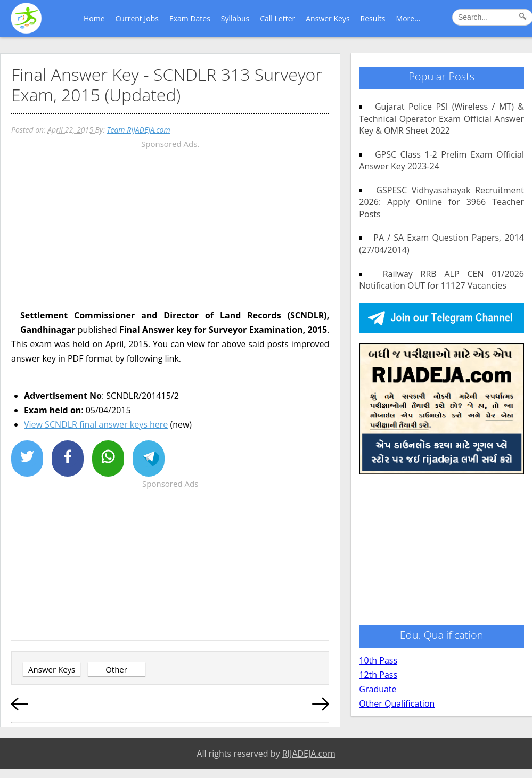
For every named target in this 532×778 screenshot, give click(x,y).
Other (116, 669)
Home (94, 18)
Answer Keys (328, 18)
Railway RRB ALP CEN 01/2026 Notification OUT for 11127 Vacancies (441, 280)
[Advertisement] (170, 226)
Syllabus (235, 18)
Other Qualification (397, 703)
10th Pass (378, 660)
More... (408, 18)
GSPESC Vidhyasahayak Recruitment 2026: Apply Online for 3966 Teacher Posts (441, 202)
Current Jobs (137, 18)
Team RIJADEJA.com (138, 130)
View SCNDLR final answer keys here (96, 424)
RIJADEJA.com (309, 754)
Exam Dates (190, 18)
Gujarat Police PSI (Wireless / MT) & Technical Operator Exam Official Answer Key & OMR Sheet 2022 (441, 118)
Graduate (378, 689)
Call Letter (277, 18)
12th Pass (378, 675)
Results (373, 18)
